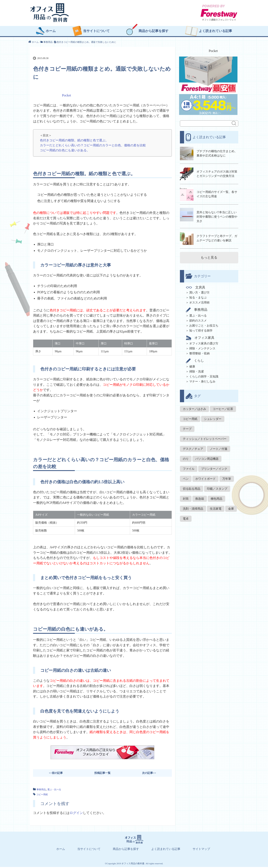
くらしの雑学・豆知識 (204, 374)
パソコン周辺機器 (207, 457)
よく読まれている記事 (215, 32)
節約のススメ (198, 319)
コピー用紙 (42, 795)
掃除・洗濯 (197, 369)
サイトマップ (201, 850)
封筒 (186, 497)
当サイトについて (96, 32)
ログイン (76, 814)
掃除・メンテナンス (202, 346)
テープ (187, 427)
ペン (186, 477)
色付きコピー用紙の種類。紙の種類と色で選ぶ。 (74, 141)
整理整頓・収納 (199, 351)
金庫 (231, 507)
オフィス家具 (201, 336)
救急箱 (200, 497)
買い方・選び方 (199, 290)
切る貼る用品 (192, 487)
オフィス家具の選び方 (204, 341)
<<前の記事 (56, 774)
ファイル (189, 467)
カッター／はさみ (194, 407)
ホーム (51, 32)
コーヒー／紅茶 (223, 407)
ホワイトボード (205, 477)
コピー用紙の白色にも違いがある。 (65, 151)
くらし (196, 359)
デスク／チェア (193, 447)
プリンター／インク (214, 467)
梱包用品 (216, 497)
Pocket (66, 96)
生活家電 (216, 507)
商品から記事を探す (154, 32)
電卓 (186, 517)
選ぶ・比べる (54, 790)
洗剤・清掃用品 (193, 507)
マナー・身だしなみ (202, 379)
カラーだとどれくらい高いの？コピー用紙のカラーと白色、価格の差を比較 (93, 146)
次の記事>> (149, 774)
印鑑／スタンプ (217, 487)
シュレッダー (213, 417)
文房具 (196, 285)
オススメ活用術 (199, 300)
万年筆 (227, 477)
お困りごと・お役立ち (204, 324)
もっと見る (209, 256)
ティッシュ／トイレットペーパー (205, 437)
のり (186, 457)
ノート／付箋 (219, 447)
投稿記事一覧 (102, 774)
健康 (192, 364)
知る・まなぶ (198, 295)
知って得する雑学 (201, 329)
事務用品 (41, 790)
